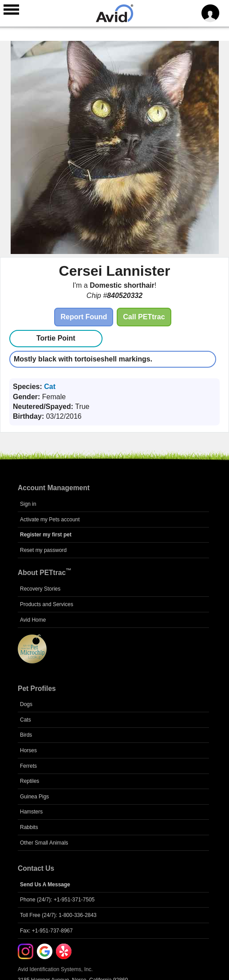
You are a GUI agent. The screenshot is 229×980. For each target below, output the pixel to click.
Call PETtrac (144, 317)
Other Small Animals (44, 843)
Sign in (28, 504)
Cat (50, 387)
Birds (26, 735)
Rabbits (29, 827)
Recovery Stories (40, 589)
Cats (26, 720)
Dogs (26, 704)
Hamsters (31, 812)
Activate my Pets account (50, 520)
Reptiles (30, 781)
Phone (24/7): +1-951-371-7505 (57, 900)
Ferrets (28, 766)
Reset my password (43, 550)
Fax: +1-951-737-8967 (46, 931)
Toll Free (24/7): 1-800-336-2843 (58, 915)
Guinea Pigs (34, 797)
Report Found (84, 317)
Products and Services (47, 604)
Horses (28, 750)
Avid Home (33, 620)
